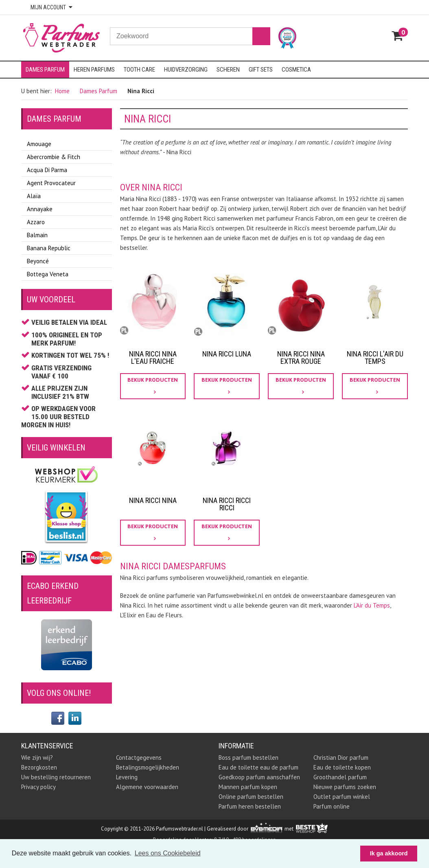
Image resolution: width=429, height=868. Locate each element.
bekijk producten (153, 386)
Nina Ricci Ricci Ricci (227, 504)
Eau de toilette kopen (342, 767)
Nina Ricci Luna (227, 354)
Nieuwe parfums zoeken (345, 787)
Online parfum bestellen (251, 797)
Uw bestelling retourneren (56, 777)
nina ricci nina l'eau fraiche (153, 357)
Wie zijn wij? (37, 758)
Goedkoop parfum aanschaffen (259, 777)
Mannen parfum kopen (248, 787)
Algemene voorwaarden (147, 787)
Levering (127, 777)
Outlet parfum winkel (342, 797)
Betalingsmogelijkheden (148, 767)
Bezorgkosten (39, 767)
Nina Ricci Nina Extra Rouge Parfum (301, 361)
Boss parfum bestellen (248, 758)
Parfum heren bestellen (250, 806)
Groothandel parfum (340, 777)
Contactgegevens (139, 758)
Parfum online (332, 806)
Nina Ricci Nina (153, 500)
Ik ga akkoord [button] (389, 853)
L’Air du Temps (372, 605)
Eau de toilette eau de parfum (258, 767)
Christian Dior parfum (341, 758)
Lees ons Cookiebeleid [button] (168, 853)
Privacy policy (38, 787)
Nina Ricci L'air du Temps (375, 357)
